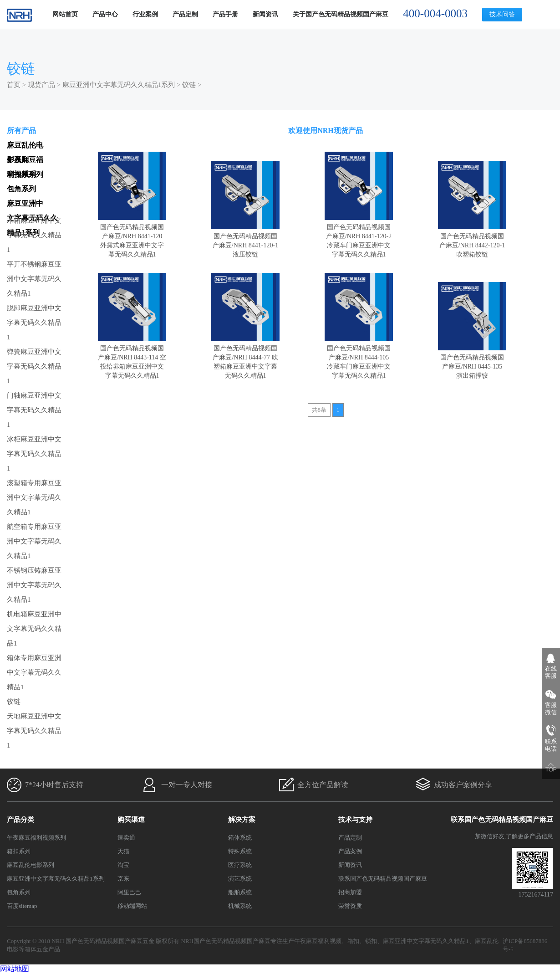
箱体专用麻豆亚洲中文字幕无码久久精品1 (34, 672)
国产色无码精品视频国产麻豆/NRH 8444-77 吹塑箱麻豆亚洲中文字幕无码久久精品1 (245, 357)
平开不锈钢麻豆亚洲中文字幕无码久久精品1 (34, 279)
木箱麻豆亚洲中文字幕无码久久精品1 (34, 235)
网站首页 (65, 14)
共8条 (319, 410)
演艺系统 (240, 879)
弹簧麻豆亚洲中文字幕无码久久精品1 (34, 366)
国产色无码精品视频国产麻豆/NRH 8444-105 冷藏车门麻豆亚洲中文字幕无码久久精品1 (359, 357)
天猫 (123, 851)
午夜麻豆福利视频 (318, 941)
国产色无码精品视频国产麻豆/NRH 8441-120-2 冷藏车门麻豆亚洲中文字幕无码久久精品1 (359, 236)
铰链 (189, 85)
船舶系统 (240, 892)
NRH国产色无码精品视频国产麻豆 (226, 941)
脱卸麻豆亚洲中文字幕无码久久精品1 (34, 323)
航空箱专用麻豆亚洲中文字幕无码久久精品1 (34, 541)
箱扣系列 (19, 851)
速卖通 (126, 838)
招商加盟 (350, 892)
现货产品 (41, 85)
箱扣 (353, 941)
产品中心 (105, 14)
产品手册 (225, 14)
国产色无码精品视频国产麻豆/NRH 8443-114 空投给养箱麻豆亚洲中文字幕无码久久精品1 (132, 357)
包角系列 (19, 892)
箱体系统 (240, 838)
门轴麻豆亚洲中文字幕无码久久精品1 (34, 410)
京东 (123, 879)
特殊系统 (240, 851)
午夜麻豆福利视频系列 (36, 838)
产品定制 (185, 14)
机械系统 (240, 906)
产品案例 (350, 851)
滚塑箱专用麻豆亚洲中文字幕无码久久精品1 (34, 497)
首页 (14, 85)
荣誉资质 (350, 906)
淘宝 (123, 865)
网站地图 (15, 969)
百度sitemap (22, 906)
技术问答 (502, 14)
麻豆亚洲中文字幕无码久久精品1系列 (119, 85)
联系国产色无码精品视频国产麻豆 (383, 879)
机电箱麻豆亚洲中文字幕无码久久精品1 (34, 629)
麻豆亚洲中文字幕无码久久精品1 (426, 941)
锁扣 (371, 941)
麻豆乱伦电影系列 (31, 865)
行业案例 (145, 14)
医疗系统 (240, 865)
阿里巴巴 (129, 892)
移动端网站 (132, 906)
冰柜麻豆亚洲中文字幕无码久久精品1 (34, 454)
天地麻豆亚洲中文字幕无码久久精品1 (34, 731)
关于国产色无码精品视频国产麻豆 (341, 14)
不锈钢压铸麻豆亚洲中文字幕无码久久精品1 (34, 585)
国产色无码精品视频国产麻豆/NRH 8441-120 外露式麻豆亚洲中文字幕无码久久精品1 (132, 236)
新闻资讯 (265, 14)
